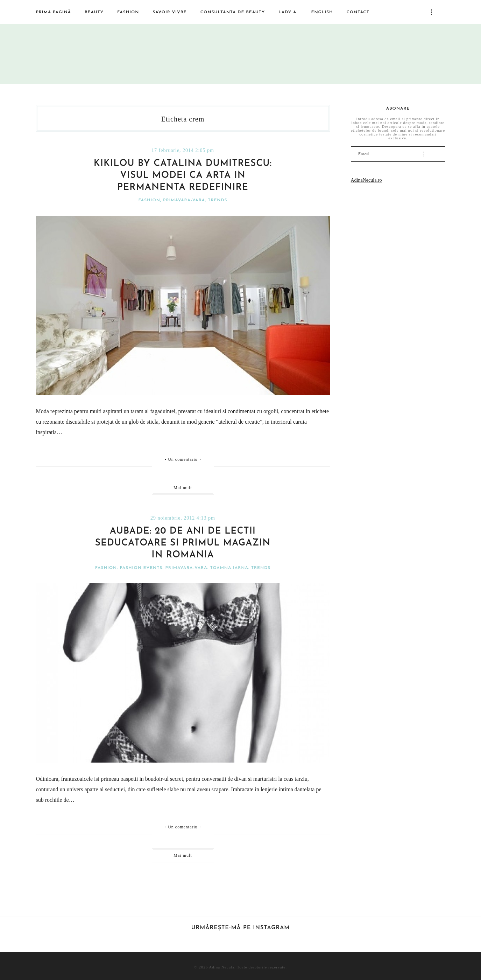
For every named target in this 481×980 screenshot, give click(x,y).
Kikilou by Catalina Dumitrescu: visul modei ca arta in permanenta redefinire (183, 176)
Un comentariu (183, 459)
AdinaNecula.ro (366, 180)
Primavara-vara (184, 200)
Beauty (94, 12)
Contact (358, 12)
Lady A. (288, 12)
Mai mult (183, 488)
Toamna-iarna (229, 568)
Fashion (128, 12)
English (322, 12)
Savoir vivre (169, 12)
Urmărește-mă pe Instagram (241, 928)
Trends (217, 200)
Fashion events (141, 568)
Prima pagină (54, 12)
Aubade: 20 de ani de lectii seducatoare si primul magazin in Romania (183, 543)
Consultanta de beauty (233, 12)
